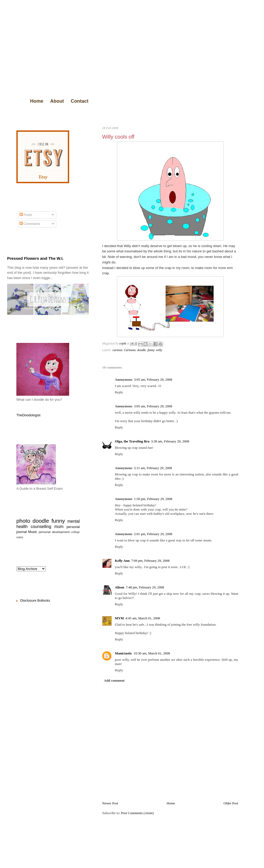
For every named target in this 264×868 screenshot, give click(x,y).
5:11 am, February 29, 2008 (153, 468)
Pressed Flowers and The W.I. (35, 258)
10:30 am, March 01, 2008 (152, 653)
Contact (80, 101)
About (57, 101)
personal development (54, 532)
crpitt (123, 343)
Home (37, 101)
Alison (119, 587)
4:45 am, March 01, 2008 (143, 618)
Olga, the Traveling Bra (132, 441)
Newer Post (110, 803)
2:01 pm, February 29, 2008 (153, 534)
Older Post (231, 803)
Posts (26, 215)
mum (59, 527)
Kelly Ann (122, 561)
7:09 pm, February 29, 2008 (150, 561)
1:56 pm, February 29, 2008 (153, 499)
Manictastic (123, 653)
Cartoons (130, 350)
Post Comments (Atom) (138, 813)
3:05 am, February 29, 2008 (153, 379)
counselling (41, 527)
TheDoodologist (28, 415)
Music (33, 532)
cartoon (117, 350)
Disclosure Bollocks (35, 600)
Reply (119, 392)
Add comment (114, 680)
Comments (30, 224)
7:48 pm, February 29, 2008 (145, 587)
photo (23, 521)
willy (159, 350)
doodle (142, 350)
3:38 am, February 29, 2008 (170, 441)
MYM (119, 618)
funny (151, 350)
